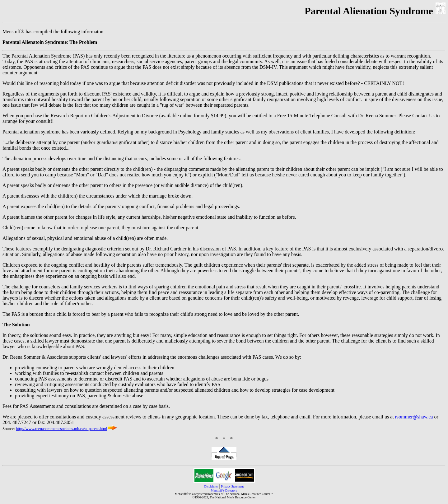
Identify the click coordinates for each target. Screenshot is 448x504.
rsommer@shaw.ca (414, 417)
